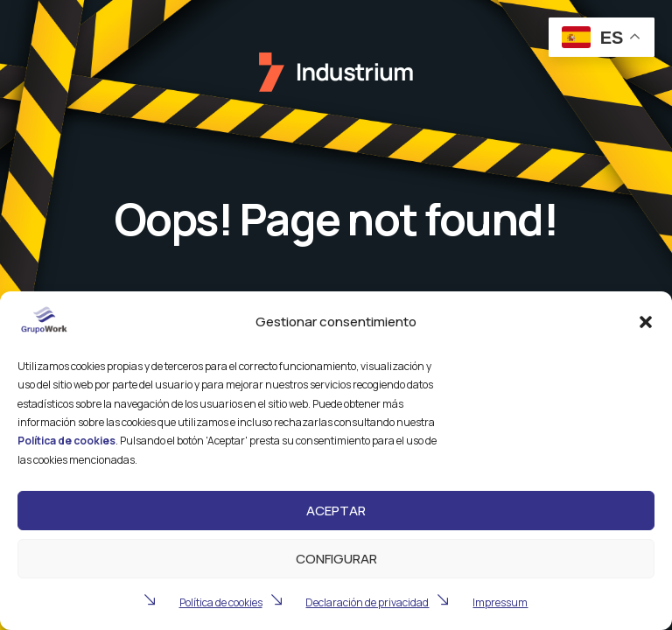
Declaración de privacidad (367, 602)
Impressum (500, 602)
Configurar (336, 559)
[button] (646, 322)
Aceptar (336, 511)
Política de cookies (221, 602)
